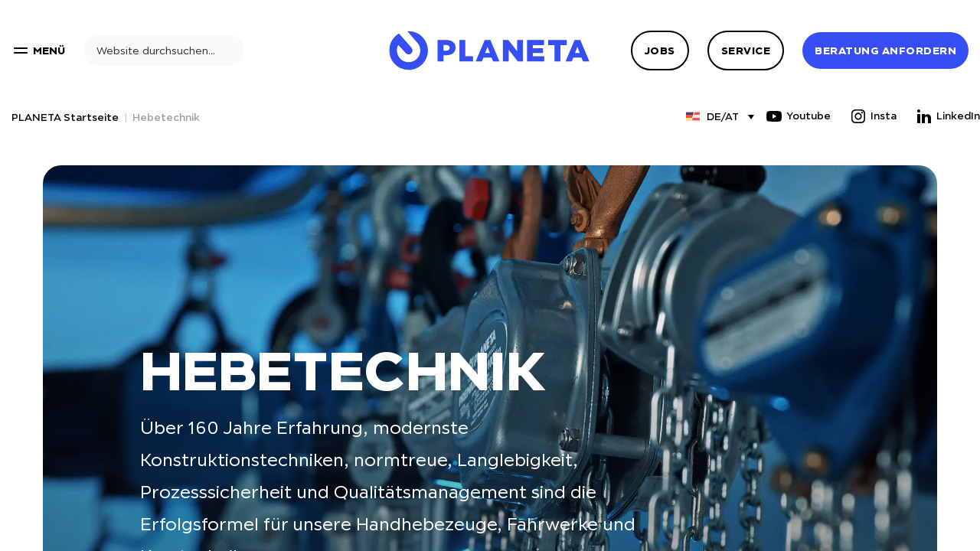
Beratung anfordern (885, 51)
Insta (873, 116)
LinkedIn (947, 116)
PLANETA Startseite (65, 117)
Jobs (660, 51)
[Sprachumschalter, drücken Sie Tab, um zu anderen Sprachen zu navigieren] (712, 116)
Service (746, 51)
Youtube (798, 116)
